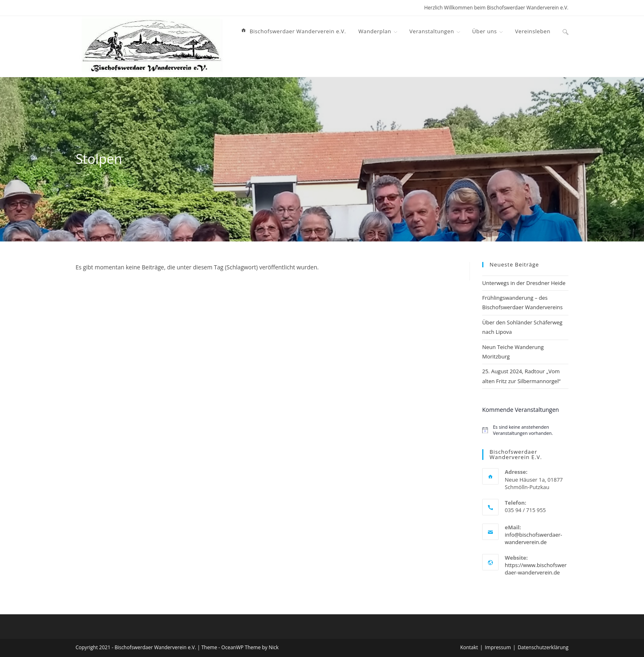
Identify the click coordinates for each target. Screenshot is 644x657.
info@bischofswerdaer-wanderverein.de (534, 538)
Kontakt (469, 647)
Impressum (498, 647)
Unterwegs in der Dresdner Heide (524, 283)
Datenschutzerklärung (543, 647)
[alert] (525, 430)
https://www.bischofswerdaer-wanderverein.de (536, 569)
